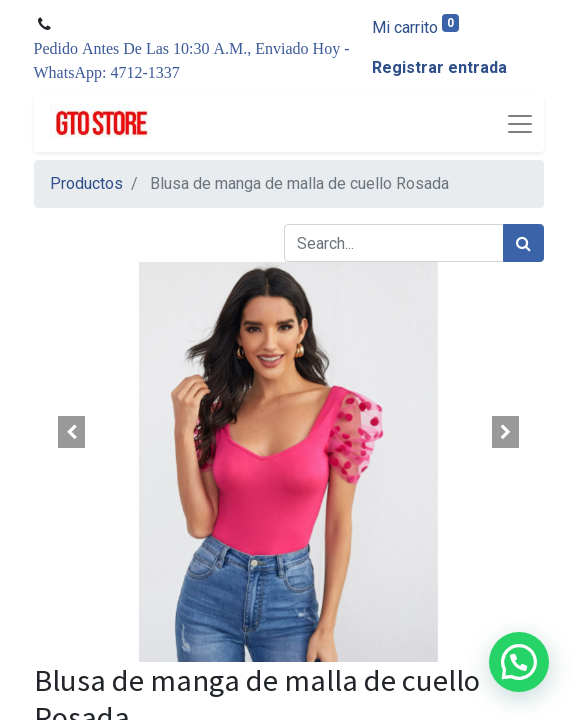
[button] (72, 432)
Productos (86, 183)
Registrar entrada (439, 67)
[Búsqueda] (523, 243)
